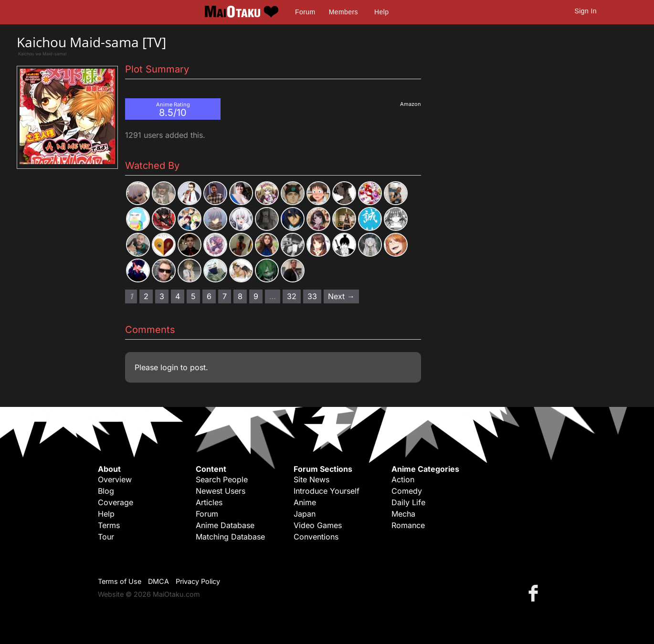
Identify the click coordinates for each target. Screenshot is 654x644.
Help (381, 12)
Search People (222, 479)
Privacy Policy (198, 581)
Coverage (116, 502)
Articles (209, 502)
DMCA (158, 581)
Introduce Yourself (327, 491)
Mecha (403, 514)
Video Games (318, 525)
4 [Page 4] (178, 296)
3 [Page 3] (162, 296)
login (169, 367)
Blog (106, 491)
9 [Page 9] (256, 296)
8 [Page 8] (240, 296)
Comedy (407, 491)
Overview (115, 479)
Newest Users (221, 491)
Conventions (316, 537)
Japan (305, 514)
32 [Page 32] (292, 296)
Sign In (586, 11)
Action (403, 479)
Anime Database (225, 525)
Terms (109, 525)
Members (343, 12)
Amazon (411, 104)
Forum (305, 12)
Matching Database (230, 537)
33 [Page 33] (312, 296)
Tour (106, 537)
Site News (311, 479)
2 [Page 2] (146, 296)
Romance (408, 525)
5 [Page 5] (193, 296)
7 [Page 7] (225, 296)
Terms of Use (120, 581)
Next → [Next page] (341, 296)
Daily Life (408, 502)
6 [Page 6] (209, 296)
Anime (305, 502)
